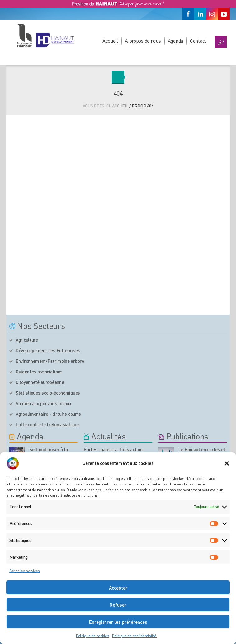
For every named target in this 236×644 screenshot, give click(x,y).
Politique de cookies (92, 636)
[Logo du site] (45, 36)
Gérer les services (25, 571)
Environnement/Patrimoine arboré (50, 361)
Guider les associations (39, 372)
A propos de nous (143, 41)
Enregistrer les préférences (118, 622)
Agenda (175, 41)
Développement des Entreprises (48, 350)
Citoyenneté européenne (40, 382)
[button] (227, 463)
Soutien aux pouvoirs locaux (44, 403)
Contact (198, 41)
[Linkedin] (200, 14)
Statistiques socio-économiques (48, 393)
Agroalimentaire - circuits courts (48, 414)
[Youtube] (224, 14)
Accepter (118, 588)
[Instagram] (212, 14)
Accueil (110, 41)
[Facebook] (188, 14)
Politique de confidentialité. (135, 636)
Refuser (118, 605)
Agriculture (27, 340)
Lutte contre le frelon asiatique (47, 424)
